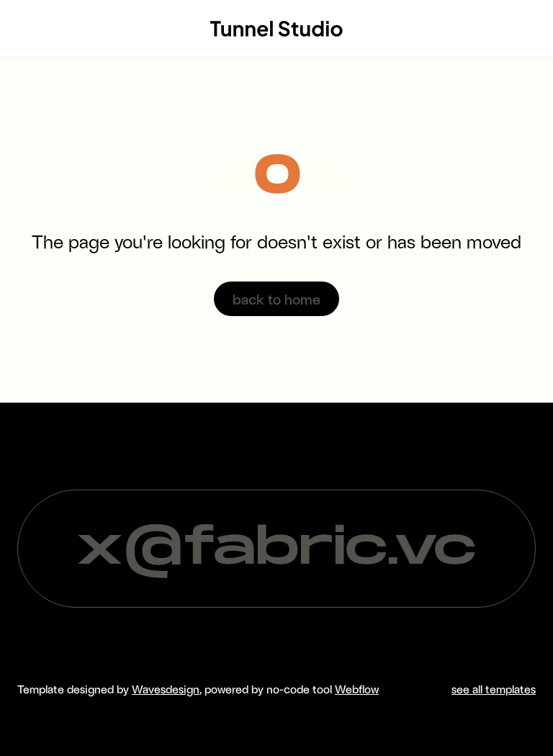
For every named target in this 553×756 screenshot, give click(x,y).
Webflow (357, 689)
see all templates (494, 689)
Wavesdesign (166, 689)
